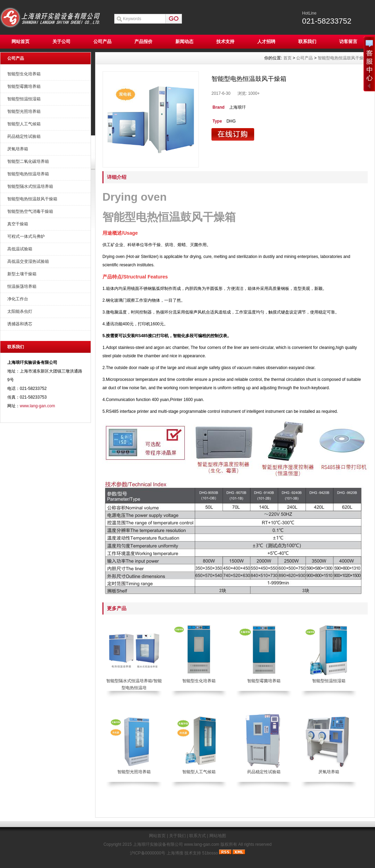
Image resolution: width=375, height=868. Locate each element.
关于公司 (61, 41)
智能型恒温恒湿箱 (24, 99)
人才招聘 (266, 41)
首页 (287, 58)
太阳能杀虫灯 (20, 311)
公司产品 (102, 41)
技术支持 (225, 41)
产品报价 (143, 41)
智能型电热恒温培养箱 (28, 174)
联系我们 (307, 41)
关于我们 (177, 836)
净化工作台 (18, 299)
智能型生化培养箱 (24, 74)
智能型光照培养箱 (24, 111)
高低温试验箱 (20, 249)
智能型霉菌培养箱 (24, 86)
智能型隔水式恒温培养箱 (30, 186)
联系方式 (198, 836)
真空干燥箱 (18, 224)
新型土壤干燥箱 (22, 274)
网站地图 (218, 836)
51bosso (210, 853)
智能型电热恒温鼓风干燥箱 (32, 199)
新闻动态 (184, 41)
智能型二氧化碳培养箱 (28, 161)
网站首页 (20, 41)
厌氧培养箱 (18, 149)
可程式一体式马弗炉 (26, 236)
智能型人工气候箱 (24, 124)
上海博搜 (175, 853)
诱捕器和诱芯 (20, 324)
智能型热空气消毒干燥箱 (30, 211)
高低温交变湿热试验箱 (28, 261)
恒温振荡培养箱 (22, 286)
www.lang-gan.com (37, 406)
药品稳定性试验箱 (24, 136)
